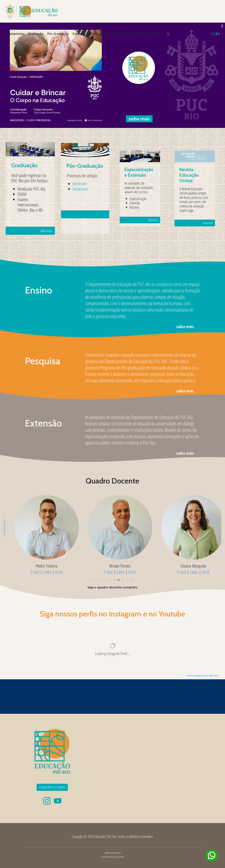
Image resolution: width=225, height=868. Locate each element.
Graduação (36, 34)
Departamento (14, 34)
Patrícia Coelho (112, 566)
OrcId (51, 572)
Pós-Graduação (58, 34)
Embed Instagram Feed (197, 675)
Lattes (40, 572)
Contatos (156, 34)
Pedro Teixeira (186, 566)
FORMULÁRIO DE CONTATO (52, 787)
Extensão (79, 34)
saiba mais (185, 326)
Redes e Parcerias (101, 34)
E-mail (27, 572)
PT (218, 34)
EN (213, 34)
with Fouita (214, 675)
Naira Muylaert (39, 566)
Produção (124, 34)
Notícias (140, 34)
